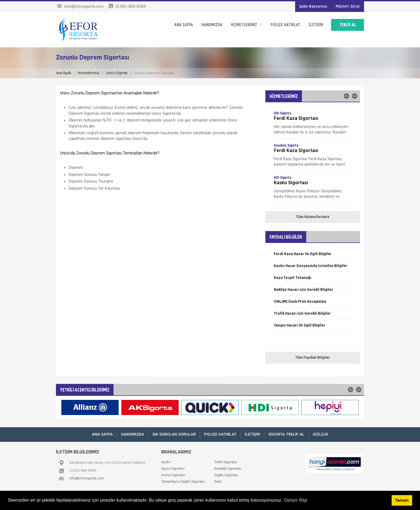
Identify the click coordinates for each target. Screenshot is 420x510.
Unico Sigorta (117, 73)
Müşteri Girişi (348, 6)
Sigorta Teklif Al (286, 434)
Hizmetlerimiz (89, 73)
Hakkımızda (212, 25)
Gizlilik (320, 434)
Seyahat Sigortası (228, 469)
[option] (313, 124)
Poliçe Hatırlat (285, 25)
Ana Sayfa (64, 73)
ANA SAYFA (184, 25)
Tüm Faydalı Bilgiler (313, 358)
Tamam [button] (402, 500)
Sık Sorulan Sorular (174, 434)
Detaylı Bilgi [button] (296, 500)
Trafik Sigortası (226, 462)
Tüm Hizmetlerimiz (313, 217)
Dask (218, 482)
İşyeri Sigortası (173, 469)
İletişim (316, 25)
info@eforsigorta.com (87, 478)
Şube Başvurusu (313, 6)
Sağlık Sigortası (226, 475)
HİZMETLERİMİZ (246, 24)
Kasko (166, 462)
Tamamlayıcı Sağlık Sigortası (183, 482)
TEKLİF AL (348, 25)
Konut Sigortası (173, 475)
